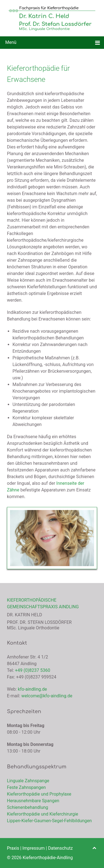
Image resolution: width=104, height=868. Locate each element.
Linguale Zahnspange (28, 781)
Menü (10, 42)
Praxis (13, 848)
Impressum (34, 848)
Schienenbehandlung (28, 807)
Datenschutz (60, 848)
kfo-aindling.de (32, 689)
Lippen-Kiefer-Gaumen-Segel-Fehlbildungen (49, 821)
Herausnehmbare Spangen (33, 801)
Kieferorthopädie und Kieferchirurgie (43, 814)
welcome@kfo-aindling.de (47, 696)
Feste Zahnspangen (26, 787)
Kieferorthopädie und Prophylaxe (39, 794)
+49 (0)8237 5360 (33, 670)
